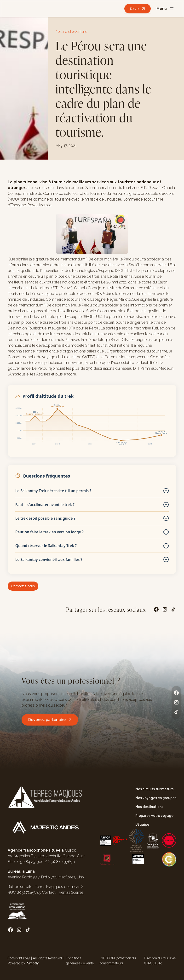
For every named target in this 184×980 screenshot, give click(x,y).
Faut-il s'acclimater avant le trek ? (92, 505)
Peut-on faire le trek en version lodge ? (92, 532)
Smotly (33, 963)
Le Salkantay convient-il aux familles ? (92, 559)
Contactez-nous (23, 586)
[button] (165, 9)
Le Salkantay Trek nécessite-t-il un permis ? (92, 491)
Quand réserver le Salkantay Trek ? (92, 546)
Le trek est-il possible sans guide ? (92, 518)
